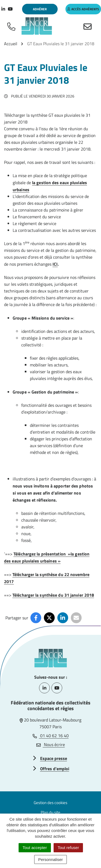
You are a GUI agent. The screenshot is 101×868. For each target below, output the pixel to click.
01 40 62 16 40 (51, 736)
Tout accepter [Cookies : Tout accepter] (35, 848)
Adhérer (40, 9)
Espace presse (54, 758)
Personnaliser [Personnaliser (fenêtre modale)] (51, 859)
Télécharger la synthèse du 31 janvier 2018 (53, 595)
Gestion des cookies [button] (50, 803)
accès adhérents (83, 9)
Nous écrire (51, 745)
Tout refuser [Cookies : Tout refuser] (68, 848)
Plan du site (50, 812)
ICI (55, 264)
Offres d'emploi (55, 769)
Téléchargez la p (29, 554)
